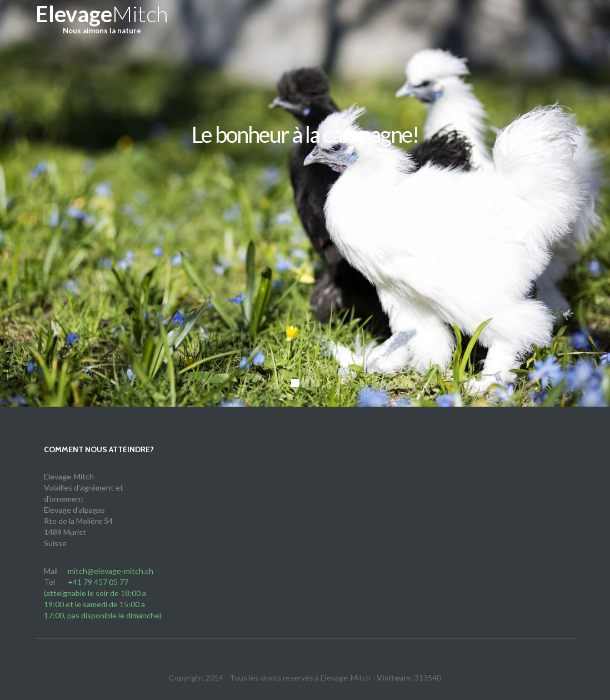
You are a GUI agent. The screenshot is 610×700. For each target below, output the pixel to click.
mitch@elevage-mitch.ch (111, 571)
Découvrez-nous (305, 175)
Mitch (102, 22)
